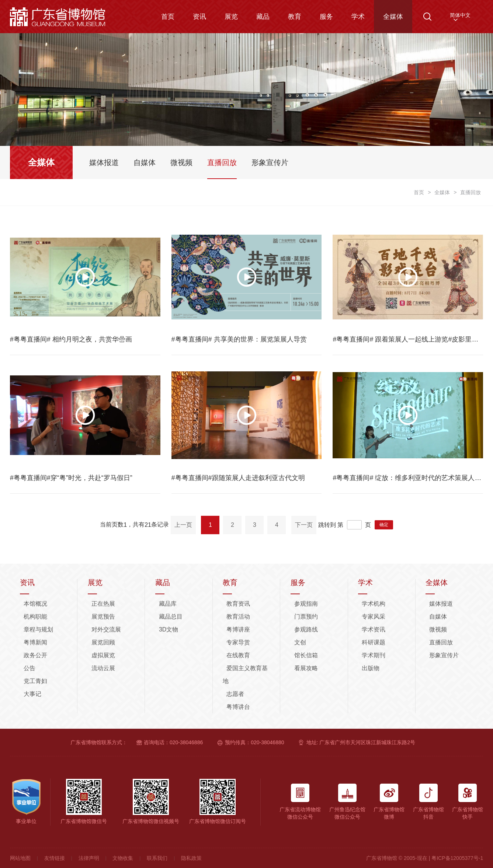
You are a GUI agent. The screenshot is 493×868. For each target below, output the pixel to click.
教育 (295, 17)
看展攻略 (306, 668)
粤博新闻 (35, 642)
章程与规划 (38, 629)
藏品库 (168, 604)
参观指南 (306, 604)
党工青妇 (35, 681)
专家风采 (374, 617)
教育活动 (238, 617)
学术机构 (374, 604)
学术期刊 (374, 655)
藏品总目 (171, 617)
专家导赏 (238, 642)
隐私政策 (191, 858)
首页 (168, 17)
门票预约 (306, 617)
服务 (326, 17)
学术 (358, 17)
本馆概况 (35, 604)
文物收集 (123, 858)
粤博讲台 (238, 707)
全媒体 (393, 17)
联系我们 (157, 858)
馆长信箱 (306, 655)
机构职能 (35, 617)
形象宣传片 (444, 655)
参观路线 (306, 629)
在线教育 (238, 655)
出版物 (371, 668)
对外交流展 (106, 629)
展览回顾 (103, 642)
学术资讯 (374, 629)
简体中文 (460, 15)
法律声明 (89, 858)
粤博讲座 (238, 629)
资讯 (199, 17)
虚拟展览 (103, 655)
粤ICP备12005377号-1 (457, 858)
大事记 (32, 694)
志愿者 (235, 694)
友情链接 (55, 858)
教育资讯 (238, 604)
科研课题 (374, 642)
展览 (231, 17)
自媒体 (438, 617)
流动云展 (103, 668)
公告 (29, 668)
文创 (300, 642)
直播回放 (441, 642)
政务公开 (35, 655)
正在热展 (103, 604)
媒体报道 (441, 604)
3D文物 (169, 629)
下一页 (304, 525)
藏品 (263, 17)
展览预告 (103, 617)
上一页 (183, 525)
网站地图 (20, 858)
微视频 (438, 629)
